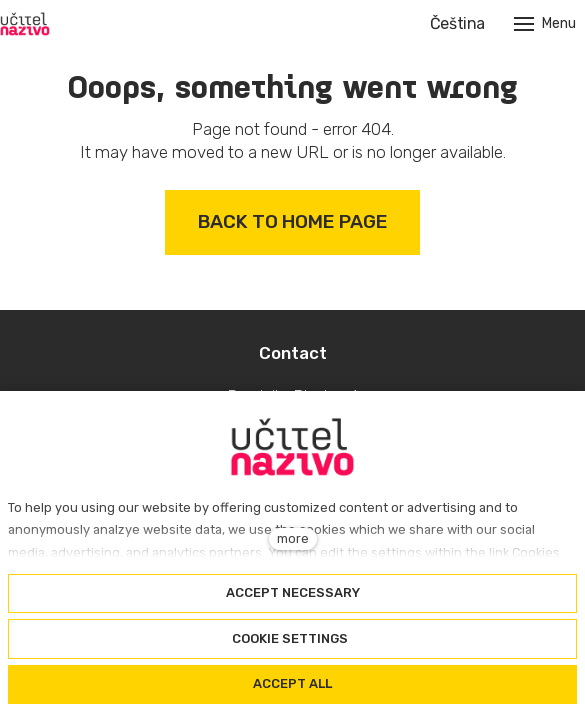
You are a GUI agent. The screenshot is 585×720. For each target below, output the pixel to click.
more (293, 538)
